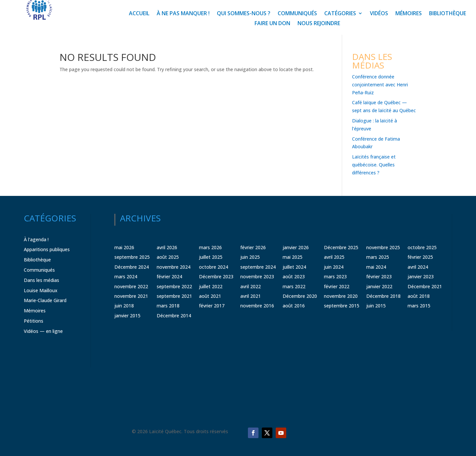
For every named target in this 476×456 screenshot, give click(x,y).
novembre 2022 (131, 286)
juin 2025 (250, 257)
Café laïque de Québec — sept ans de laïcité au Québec (384, 106)
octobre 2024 (214, 267)
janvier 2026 (296, 247)
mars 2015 (419, 306)
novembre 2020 (341, 296)
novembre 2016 (257, 306)
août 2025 (168, 257)
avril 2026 (167, 247)
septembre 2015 (342, 306)
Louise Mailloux (41, 290)
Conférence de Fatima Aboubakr (376, 143)
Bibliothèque (448, 14)
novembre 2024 (174, 267)
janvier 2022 (379, 286)
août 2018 (419, 296)
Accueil (139, 14)
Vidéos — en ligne (43, 331)
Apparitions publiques (47, 249)
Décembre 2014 (174, 316)
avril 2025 (334, 257)
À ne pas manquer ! (183, 14)
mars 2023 (335, 276)
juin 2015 (376, 306)
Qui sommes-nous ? (244, 14)
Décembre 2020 (300, 296)
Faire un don (272, 24)
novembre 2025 (383, 247)
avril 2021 (251, 296)
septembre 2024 (258, 267)
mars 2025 (378, 257)
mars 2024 (126, 276)
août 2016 (294, 306)
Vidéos (379, 14)
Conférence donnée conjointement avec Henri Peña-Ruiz (380, 85)
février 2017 (212, 306)
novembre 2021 (131, 296)
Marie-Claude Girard (45, 300)
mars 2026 (210, 247)
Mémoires (409, 14)
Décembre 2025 (341, 247)
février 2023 (379, 276)
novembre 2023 (257, 276)
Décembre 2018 (383, 296)
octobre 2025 (422, 247)
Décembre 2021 (425, 286)
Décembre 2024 (132, 267)
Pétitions (34, 321)
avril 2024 (418, 267)
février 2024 (169, 276)
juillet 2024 (294, 267)
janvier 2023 (421, 276)
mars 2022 (294, 286)
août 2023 (294, 276)
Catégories (340, 14)
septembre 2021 (174, 296)
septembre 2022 (174, 286)
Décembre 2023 (216, 276)
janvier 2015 (127, 316)
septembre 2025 (132, 257)
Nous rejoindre (319, 24)
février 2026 (253, 247)
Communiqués (297, 14)
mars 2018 (168, 306)
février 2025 (420, 257)
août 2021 (210, 296)
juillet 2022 (211, 286)
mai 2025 (293, 257)
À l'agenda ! (36, 239)
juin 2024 (334, 267)
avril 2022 (251, 286)
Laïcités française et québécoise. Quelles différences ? (374, 165)
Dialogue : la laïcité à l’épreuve (375, 125)
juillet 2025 (211, 257)
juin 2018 (124, 306)
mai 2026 (124, 247)
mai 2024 (376, 267)
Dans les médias (41, 280)
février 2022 (337, 286)
